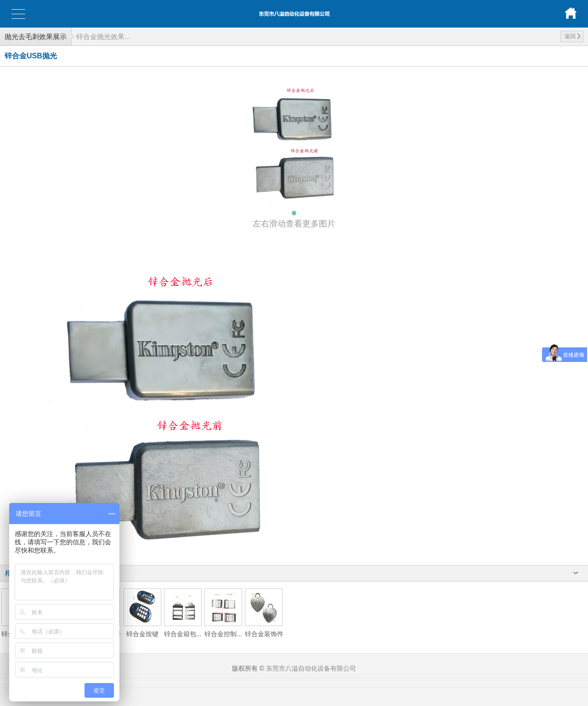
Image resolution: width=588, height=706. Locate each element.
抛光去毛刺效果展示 (36, 37)
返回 (573, 36)
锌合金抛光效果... (103, 37)
